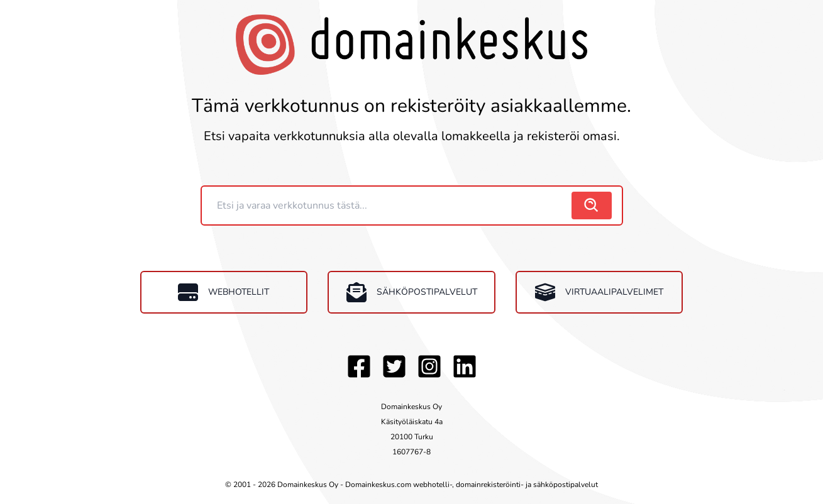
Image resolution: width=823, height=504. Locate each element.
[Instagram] (429, 366)
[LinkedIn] (465, 366)
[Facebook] (359, 366)
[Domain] (388, 205)
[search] (592, 205)
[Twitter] (394, 366)
